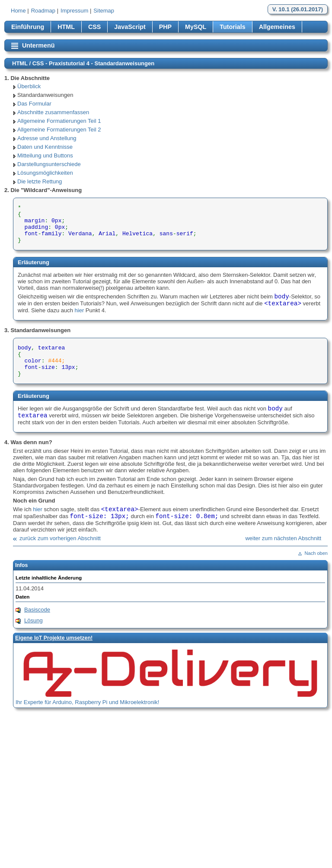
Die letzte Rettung (40, 181)
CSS (94, 27)
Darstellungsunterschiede (49, 164)
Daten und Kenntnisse (45, 147)
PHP (165, 27)
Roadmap (43, 11)
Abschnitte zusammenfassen (53, 112)
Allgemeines (277, 27)
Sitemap (104, 11)
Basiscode (37, 610)
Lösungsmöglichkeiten (45, 173)
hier (80, 310)
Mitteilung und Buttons (45, 155)
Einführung (28, 27)
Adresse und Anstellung (47, 138)
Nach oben (316, 553)
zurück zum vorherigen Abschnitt (60, 538)
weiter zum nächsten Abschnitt (283, 538)
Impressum (74, 11)
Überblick (29, 86)
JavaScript (130, 27)
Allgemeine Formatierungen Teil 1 (59, 121)
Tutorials (232, 27)
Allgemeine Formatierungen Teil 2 (59, 130)
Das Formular (34, 104)
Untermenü (38, 45)
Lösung (34, 620)
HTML (66, 27)
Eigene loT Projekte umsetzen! (54, 638)
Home (18, 11)
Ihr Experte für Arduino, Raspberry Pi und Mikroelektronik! (87, 702)
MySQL (196, 27)
